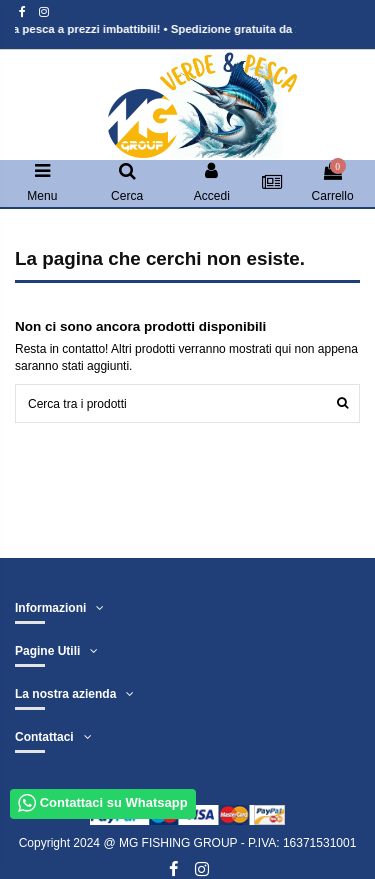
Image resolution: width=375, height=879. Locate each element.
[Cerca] (342, 403)
